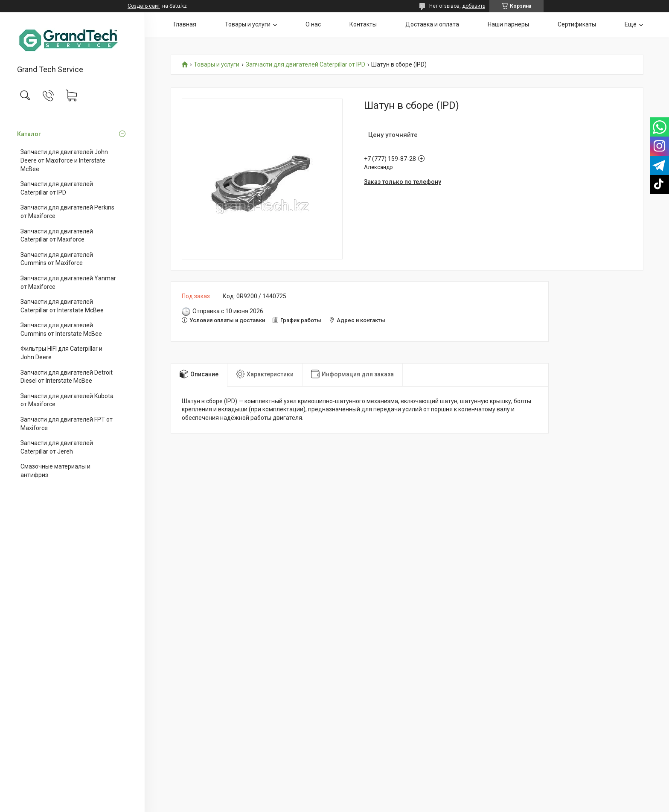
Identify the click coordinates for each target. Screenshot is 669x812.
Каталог (29, 134)
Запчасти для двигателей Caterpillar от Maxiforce (57, 236)
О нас (313, 24)
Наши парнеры (508, 24)
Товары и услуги (248, 24)
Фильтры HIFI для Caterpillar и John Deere (61, 353)
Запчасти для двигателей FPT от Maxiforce (67, 424)
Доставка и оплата (432, 24)
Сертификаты (577, 24)
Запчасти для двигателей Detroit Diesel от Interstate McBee (67, 377)
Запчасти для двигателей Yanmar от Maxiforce (68, 282)
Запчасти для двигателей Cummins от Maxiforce (57, 259)
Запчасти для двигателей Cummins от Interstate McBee (61, 329)
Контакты (363, 24)
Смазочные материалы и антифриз (55, 471)
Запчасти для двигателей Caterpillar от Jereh (57, 447)
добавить (474, 6)
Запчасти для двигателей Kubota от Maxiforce (67, 400)
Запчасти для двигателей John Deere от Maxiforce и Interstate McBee (64, 160)
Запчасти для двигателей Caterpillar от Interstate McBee (62, 306)
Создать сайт (144, 6)
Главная (185, 24)
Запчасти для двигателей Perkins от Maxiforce (67, 212)
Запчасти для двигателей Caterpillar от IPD (57, 188)
